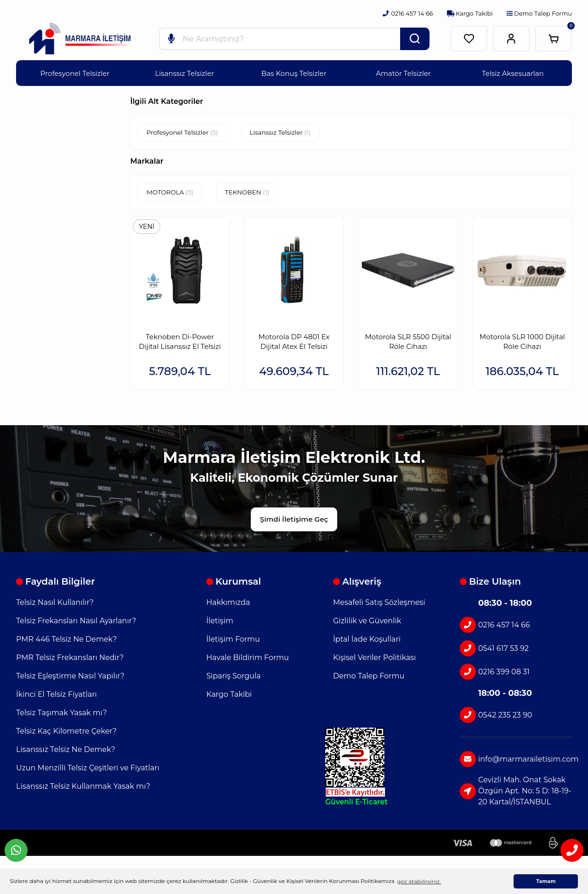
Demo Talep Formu (539, 13)
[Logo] (80, 39)
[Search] (294, 39)
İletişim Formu (233, 641)
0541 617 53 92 (494, 650)
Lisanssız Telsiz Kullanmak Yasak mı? (83, 788)
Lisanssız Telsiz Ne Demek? (66, 751)
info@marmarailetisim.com (516, 761)
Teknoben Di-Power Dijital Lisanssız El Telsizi (180, 339)
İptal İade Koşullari (367, 641)
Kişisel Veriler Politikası (374, 659)
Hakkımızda (228, 604)
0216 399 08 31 (495, 674)
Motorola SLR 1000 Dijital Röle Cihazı (522, 339)
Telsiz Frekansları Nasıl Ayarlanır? (76, 623)
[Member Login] (511, 39)
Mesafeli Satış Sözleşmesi (379, 604)
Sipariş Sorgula (234, 678)
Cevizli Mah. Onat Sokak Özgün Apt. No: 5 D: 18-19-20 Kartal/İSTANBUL (516, 793)
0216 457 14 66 (495, 627)
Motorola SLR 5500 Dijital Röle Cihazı (408, 339)
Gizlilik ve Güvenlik (367, 623)
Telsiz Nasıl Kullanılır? (55, 604)
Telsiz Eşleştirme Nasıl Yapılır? (70, 678)
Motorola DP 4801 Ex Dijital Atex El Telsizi (294, 339)
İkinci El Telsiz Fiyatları (57, 696)
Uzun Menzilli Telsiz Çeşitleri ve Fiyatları (88, 770)
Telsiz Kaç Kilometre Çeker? (66, 733)
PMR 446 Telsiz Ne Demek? (66, 641)
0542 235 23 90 (496, 717)
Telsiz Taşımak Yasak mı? (62, 715)
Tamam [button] (546, 881)
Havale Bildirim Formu (248, 659)
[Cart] (554, 39)
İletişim (220, 623)
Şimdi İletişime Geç (294, 521)
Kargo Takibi (470, 13)
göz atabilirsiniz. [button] (419, 881)
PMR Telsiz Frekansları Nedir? (70, 659)
